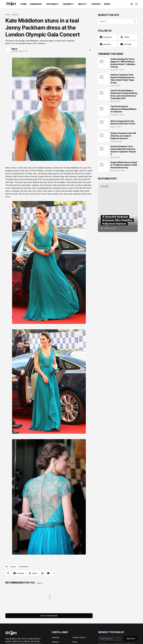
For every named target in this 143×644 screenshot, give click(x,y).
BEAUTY (82, 4)
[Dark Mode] (130, 4)
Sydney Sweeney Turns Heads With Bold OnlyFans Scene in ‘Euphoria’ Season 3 (123, 150)
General (55, 642)
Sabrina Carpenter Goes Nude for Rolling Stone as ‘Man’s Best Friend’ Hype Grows (122, 79)
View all (40, 583)
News (75, 642)
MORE (107, 4)
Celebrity (15, 15)
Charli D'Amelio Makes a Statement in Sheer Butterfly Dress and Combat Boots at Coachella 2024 (124, 94)
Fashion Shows (79, 637)
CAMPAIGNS (36, 4)
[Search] (135, 4)
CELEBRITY (68, 4)
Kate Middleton (24, 567)
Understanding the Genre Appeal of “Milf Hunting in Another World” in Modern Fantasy (123, 63)
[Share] (90, 50)
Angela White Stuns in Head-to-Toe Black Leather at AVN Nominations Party (124, 165)
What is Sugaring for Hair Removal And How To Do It (123, 122)
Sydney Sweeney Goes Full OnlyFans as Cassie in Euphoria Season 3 (123, 136)
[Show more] (54, 573)
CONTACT (96, 4)
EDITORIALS (52, 4)
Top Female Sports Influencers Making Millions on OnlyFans (123, 109)
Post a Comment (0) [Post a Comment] (49, 616)
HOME (23, 4)
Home (8, 15)
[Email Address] (110, 639)
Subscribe (131, 639)
